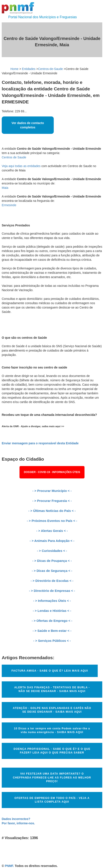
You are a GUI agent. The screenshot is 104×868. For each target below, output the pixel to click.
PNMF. (9, 866)
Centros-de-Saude (50, 69)
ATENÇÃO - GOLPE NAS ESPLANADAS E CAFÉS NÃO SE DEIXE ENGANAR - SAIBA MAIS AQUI (52, 710)
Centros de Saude (14, 157)
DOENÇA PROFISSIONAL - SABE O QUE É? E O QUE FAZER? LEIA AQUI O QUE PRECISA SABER (52, 751)
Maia (5, 188)
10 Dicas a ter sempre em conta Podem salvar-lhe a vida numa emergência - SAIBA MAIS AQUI (52, 730)
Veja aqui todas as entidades (21, 166)
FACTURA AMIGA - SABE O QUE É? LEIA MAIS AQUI (50, 671)
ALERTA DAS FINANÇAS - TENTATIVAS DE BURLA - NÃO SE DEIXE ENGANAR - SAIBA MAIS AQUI (52, 689)
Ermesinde (9, 205)
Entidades (29, 69)
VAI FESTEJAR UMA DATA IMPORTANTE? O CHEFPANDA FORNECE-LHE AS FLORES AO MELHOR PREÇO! (52, 777)
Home (14, 69)
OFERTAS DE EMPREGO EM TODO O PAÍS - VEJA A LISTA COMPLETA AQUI (52, 800)
